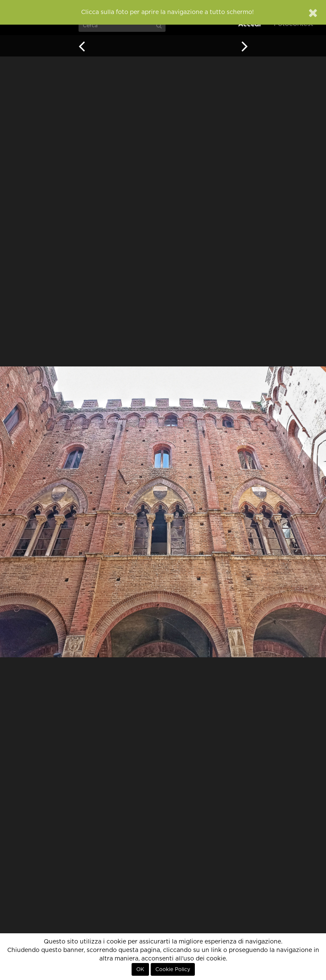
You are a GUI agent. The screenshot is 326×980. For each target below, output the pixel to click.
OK (140, 969)
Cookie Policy (173, 969)
